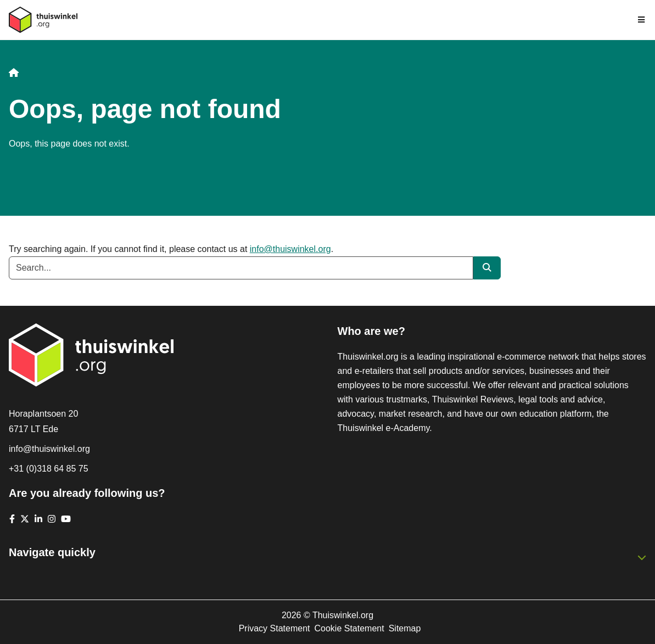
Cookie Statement (349, 628)
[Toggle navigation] (642, 20)
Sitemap (405, 628)
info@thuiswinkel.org (290, 249)
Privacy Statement (275, 628)
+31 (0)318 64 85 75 (49, 469)
